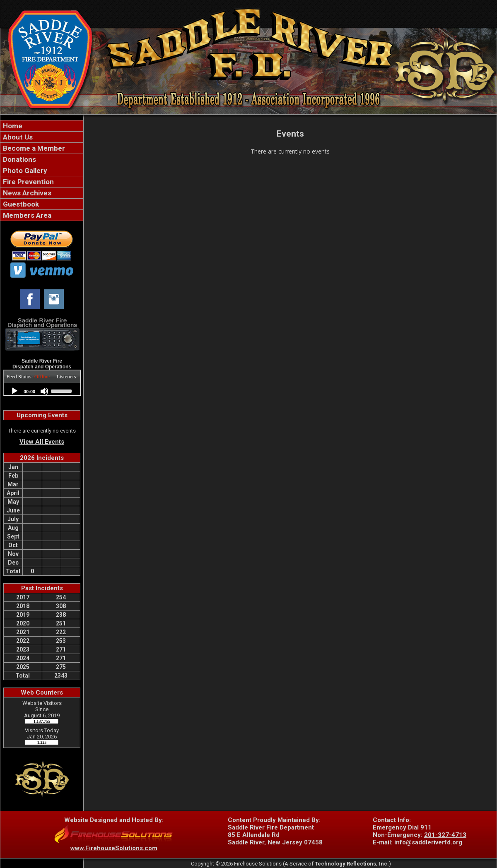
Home (12, 126)
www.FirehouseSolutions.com (114, 848)
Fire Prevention (28, 182)
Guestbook (20, 204)
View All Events (42, 442)
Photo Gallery (24, 171)
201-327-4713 (445, 835)
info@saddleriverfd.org (428, 842)
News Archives (26, 193)
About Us (17, 137)
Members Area (26, 215)
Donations (19, 159)
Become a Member (33, 148)
